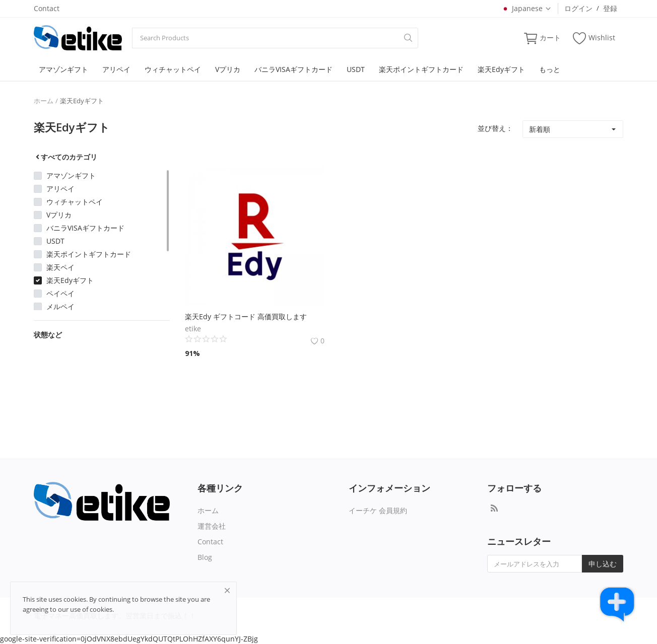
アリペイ (116, 69)
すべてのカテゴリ (65, 157)
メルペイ (60, 306)
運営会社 (212, 526)
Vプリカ (228, 69)
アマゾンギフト (63, 69)
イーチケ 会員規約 (378, 510)
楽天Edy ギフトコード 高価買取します (246, 316)
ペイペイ (60, 293)
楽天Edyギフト (501, 69)
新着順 (540, 129)
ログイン (578, 8)
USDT (356, 69)
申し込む (603, 564)
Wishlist (594, 38)
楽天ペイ (60, 267)
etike (193, 329)
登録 (610, 8)
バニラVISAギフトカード (293, 69)
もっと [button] (550, 69)
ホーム (44, 101)
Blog (205, 557)
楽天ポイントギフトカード (421, 69)
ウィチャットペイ (173, 69)
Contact (47, 8)
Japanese (527, 8)
